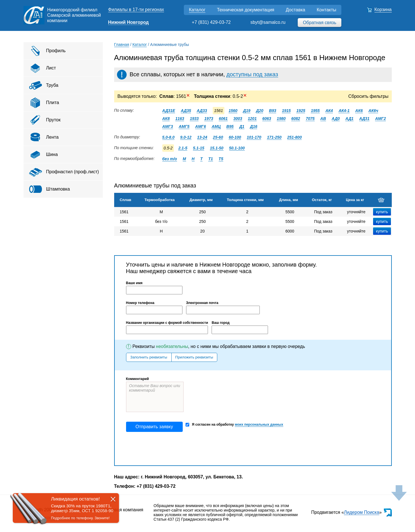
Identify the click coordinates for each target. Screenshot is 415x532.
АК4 (329, 111)
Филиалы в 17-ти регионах (136, 9)
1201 (252, 119)
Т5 (221, 159)
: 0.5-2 (220, 96)
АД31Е (169, 111)
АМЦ (216, 126)
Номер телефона (140, 303)
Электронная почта (202, 303)
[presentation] (169, 449)
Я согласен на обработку (234, 425)
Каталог (197, 10)
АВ (323, 119)
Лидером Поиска (362, 512)
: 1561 (175, 96)
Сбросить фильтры (369, 96)
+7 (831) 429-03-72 (211, 22)
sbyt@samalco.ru (268, 22)
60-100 (235, 137)
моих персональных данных (259, 425)
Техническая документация (246, 10)
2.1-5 (183, 148)
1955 (315, 111)
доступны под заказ (252, 74)
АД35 (186, 111)
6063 (267, 119)
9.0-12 (186, 137)
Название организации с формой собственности (167, 323)
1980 (281, 119)
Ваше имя (134, 283)
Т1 (210, 159)
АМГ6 (201, 126)
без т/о (170, 159)
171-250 (274, 137)
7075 (310, 119)
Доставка (296, 10)
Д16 (254, 126)
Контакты (326, 10)
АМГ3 (168, 126)
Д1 (242, 126)
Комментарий (138, 379)
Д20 (260, 111)
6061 (223, 119)
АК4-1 (344, 111)
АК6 (359, 111)
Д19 (247, 111)
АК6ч (373, 111)
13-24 (202, 137)
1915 (286, 111)
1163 (180, 119)
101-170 (254, 137)
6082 (296, 119)
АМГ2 (380, 119)
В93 (273, 111)
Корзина (383, 9)
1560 (233, 111)
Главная (122, 45)
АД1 (349, 119)
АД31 (364, 119)
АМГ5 (184, 126)
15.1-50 (217, 148)
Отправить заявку (154, 427)
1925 (301, 111)
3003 (238, 119)
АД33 (202, 111)
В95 (230, 126)
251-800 (294, 137)
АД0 (336, 119)
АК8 (166, 119)
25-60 (218, 137)
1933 (194, 119)
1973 (209, 119)
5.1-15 (199, 148)
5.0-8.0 (169, 137)
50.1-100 (237, 148)
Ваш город (221, 323)
